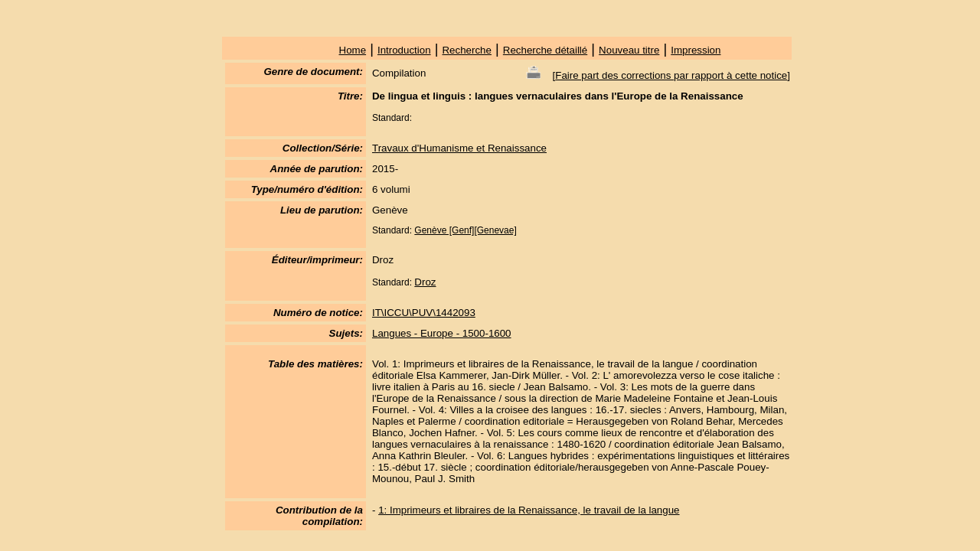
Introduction (404, 50)
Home (353, 50)
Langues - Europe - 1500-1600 (442, 333)
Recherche (466, 50)
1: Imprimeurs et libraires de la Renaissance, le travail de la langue (529, 510)
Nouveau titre (629, 50)
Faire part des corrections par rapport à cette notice (671, 75)
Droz (425, 282)
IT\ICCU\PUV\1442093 (424, 313)
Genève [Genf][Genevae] (465, 230)
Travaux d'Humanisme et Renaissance (459, 148)
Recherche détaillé (545, 50)
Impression (696, 50)
